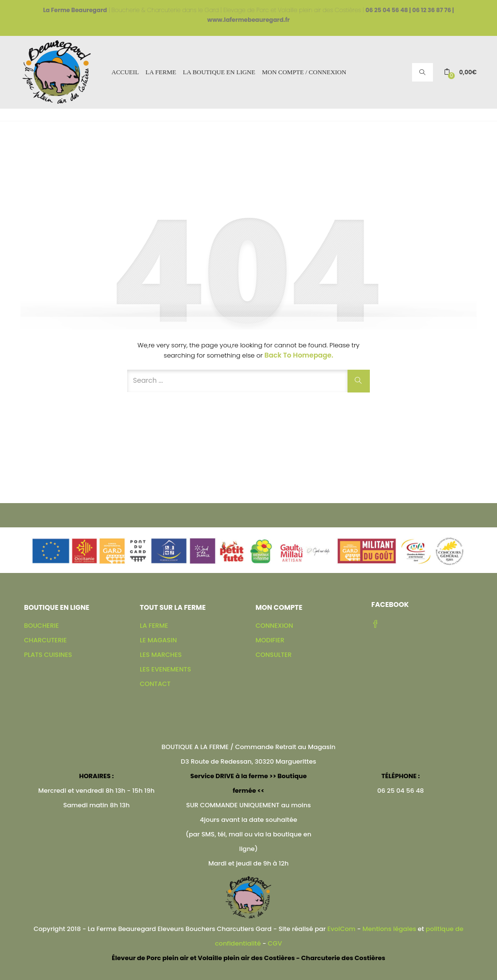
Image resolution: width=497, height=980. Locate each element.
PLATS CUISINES (48, 655)
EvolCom (341, 929)
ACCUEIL (125, 72)
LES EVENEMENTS (165, 669)
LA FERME (161, 72)
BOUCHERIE (42, 626)
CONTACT (155, 684)
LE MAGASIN (158, 640)
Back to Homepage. (299, 355)
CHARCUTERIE (46, 640)
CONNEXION (274, 626)
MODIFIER (270, 640)
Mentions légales (389, 929)
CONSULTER (274, 655)
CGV (275, 943)
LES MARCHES (161, 655)
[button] (460, 72)
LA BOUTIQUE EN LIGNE (219, 72)
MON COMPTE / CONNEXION (304, 72)
